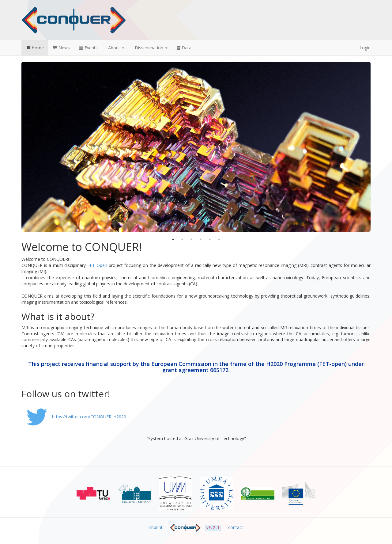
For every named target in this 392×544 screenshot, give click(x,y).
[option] (196, 147)
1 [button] (173, 239)
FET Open (97, 265)
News (61, 48)
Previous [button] (17, 147)
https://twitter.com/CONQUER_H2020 (74, 417)
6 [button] (219, 239)
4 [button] (201, 239)
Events (88, 48)
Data (184, 48)
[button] (116, 48)
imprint (156, 527)
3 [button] (191, 239)
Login (365, 48)
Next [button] (375, 147)
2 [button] (182, 239)
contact (236, 527)
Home (35, 48)
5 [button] (210, 239)
